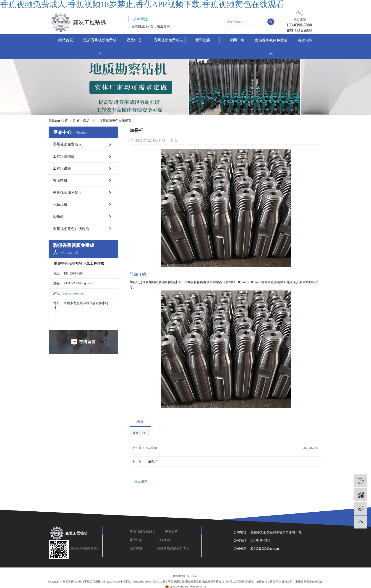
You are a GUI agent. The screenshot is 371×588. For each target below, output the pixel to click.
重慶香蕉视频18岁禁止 (221, 582)
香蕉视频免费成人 (168, 40)
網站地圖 (178, 576)
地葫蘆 (58, 217)
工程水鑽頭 (62, 168)
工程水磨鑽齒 (64, 156)
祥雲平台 (275, 582)
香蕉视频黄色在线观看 (115, 121)
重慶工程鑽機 (182, 582)
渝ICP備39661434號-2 (146, 582)
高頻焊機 (60, 205)
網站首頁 (66, 40)
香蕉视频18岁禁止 (67, 193)
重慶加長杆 (140, 433)
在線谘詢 (305, 40)
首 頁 (76, 121)
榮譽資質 (172, 532)
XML (195, 576)
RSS (188, 576)
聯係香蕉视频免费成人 (271, 47)
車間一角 (237, 40)
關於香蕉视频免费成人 (100, 46)
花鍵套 (153, 448)
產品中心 (134, 40)
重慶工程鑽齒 (199, 582)
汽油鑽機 (60, 180)
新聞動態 (203, 40)
